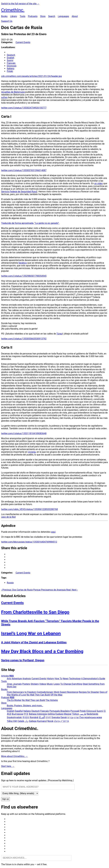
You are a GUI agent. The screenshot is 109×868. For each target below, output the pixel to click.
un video (98, 183)
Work (57, 692)
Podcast (5, 697)
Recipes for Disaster (89, 692)
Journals (17, 684)
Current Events (23, 42)
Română (34, 717)
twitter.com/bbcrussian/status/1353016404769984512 (29, 542)
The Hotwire (52, 700)
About (75, 16)
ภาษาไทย (79, 717)
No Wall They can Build (33, 700)
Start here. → (8, 766)
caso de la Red (8, 517)
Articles (5, 676)
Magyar (68, 714)
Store (43, 16)
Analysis (27, 679)
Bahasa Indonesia (38, 714)
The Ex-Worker (14, 700)
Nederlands (93, 714)
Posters (26, 684)
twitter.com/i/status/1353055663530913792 (24, 339)
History (50, 679)
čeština (51, 714)
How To (58, 679)
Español (19, 711)
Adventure (17, 679)
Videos (43, 684)
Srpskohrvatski (14, 717)
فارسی (83, 714)
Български (18, 714)
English (11, 58)
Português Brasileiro (60, 711)
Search (52, 16)
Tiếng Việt (12, 721)
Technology (75, 679)
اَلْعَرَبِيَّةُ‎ (42, 717)
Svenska (56, 717)
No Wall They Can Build (38, 695)
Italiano (11, 69)
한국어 (26, 717)
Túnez (60, 334)
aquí (53, 532)
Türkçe (76, 714)
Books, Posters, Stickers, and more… (25, 706)
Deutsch (11, 55)
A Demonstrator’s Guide (93, 679)
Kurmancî (42, 721)
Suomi (10, 60)
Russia (10, 583)
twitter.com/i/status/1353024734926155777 (24, 108)
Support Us (7, 21)
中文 (26, 714)
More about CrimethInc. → (14, 756)
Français (11, 63)
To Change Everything (71, 684)
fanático (23, 263)
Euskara (59, 714)
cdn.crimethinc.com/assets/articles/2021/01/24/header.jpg (31, 76)
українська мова (93, 717)
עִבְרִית (70, 717)
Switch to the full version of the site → (20, 4)
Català (21, 721)
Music (50, 684)
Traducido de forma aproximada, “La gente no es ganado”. (30, 223)
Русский (75, 711)
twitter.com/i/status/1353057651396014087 (24, 170)
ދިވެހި (26, 721)
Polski (10, 71)
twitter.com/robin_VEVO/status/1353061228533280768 (29, 509)
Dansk (64, 717)
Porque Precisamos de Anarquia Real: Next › (55, 590)
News (66, 679)
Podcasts (33, 16)
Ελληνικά (12, 66)
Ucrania (32, 452)
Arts (9, 679)
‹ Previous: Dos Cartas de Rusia (17, 590)
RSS (11, 676)
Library (14, 16)
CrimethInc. (13, 10)
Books (4, 16)
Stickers (35, 684)
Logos (57, 684)
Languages (63, 16)
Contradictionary (45, 692)
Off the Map (56, 695)
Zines (10, 684)
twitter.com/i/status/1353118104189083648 (24, 433)
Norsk (50, 721)
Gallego (33, 721)
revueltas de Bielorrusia (13, 92)
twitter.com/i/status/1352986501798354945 (24, 276)
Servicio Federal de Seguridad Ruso (19, 192)
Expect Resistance (69, 692)
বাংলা (48, 717)
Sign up (5, 799)
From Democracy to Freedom (22, 692)
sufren (4, 97)
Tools (22, 16)
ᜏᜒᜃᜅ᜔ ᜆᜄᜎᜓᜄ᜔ (61, 721)
